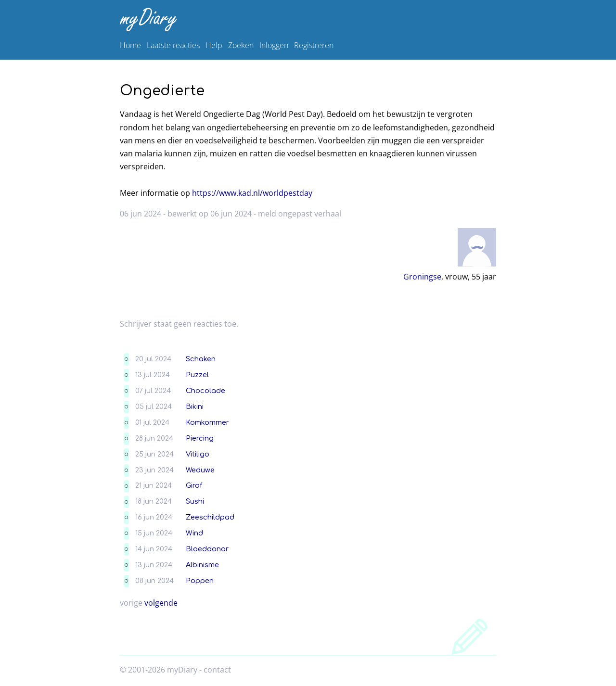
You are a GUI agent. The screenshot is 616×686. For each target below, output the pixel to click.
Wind (194, 533)
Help (214, 45)
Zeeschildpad (210, 517)
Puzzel (197, 375)
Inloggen (274, 45)
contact (217, 670)
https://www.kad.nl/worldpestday (252, 193)
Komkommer (207, 422)
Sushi (195, 501)
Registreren (314, 45)
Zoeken (241, 45)
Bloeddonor (207, 549)
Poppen (200, 581)
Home (130, 45)
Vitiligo (198, 454)
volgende (161, 603)
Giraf (194, 485)
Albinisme (202, 565)
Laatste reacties (173, 45)
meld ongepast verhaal (300, 214)
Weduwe (200, 470)
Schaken (201, 359)
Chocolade (205, 391)
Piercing (200, 438)
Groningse (422, 277)
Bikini (195, 407)
